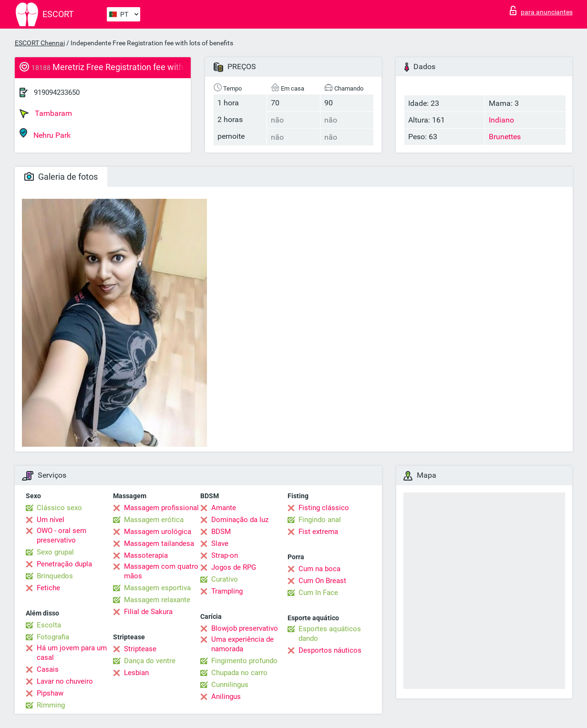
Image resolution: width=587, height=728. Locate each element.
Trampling (227, 591)
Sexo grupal (55, 552)
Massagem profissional (161, 508)
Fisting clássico (324, 508)
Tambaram (46, 113)
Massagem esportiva (157, 588)
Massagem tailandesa (159, 543)
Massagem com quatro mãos (161, 571)
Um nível (51, 520)
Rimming (51, 705)
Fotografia (53, 637)
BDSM (221, 532)
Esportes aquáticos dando (330, 634)
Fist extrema (318, 532)
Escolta (49, 625)
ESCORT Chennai (40, 43)
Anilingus (226, 697)
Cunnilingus (230, 685)
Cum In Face (318, 593)
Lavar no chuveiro (65, 681)
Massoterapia (146, 555)
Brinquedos (55, 576)
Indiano (501, 120)
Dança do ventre (150, 661)
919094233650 (57, 92)
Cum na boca (319, 569)
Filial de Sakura (148, 612)
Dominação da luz (240, 520)
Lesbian (136, 673)
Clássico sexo (59, 508)
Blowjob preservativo (245, 628)
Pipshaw (50, 693)
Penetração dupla (64, 564)
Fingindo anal (320, 520)
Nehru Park (45, 134)
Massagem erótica (154, 520)
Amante (224, 508)
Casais (48, 669)
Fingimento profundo (244, 661)
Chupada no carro (239, 673)
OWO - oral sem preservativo (62, 535)
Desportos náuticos (330, 650)
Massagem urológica (158, 532)
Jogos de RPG (234, 567)
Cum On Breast (322, 581)
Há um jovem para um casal (72, 653)
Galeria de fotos (61, 177)
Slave (220, 543)
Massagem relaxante (157, 600)
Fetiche (48, 588)
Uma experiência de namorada (242, 644)
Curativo (225, 579)
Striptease (140, 649)
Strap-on (225, 555)
